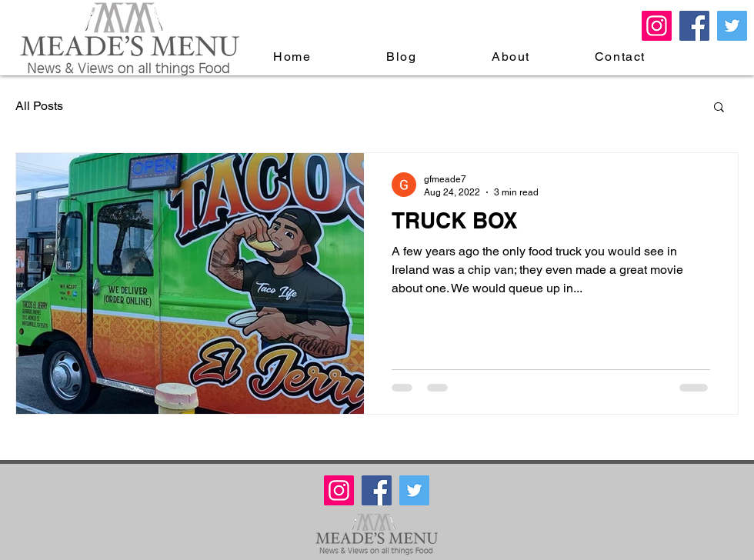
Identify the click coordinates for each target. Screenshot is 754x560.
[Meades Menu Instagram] (657, 26)
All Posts (39, 106)
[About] (512, 56)
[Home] (294, 56)
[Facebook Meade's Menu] (694, 26)
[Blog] (403, 56)
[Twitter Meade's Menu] (732, 26)
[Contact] (622, 56)
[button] (719, 108)
